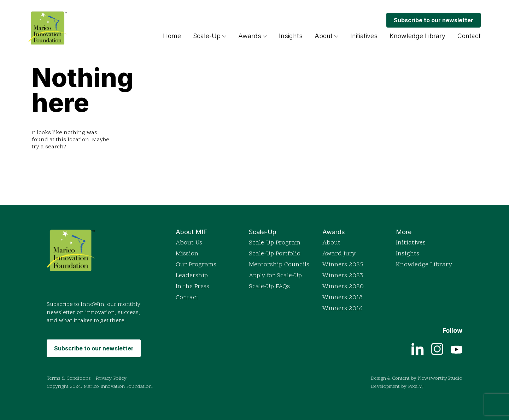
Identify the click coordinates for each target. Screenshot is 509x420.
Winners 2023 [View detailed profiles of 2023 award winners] (343, 276)
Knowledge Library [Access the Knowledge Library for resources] (417, 36)
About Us (189, 243)
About (324, 36)
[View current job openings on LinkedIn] (418, 349)
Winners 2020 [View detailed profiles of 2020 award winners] (343, 287)
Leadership (192, 276)
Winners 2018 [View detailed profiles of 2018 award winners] (343, 298)
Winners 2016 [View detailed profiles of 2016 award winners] (343, 309)
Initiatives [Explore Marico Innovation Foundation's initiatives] (364, 36)
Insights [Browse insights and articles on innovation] (291, 36)
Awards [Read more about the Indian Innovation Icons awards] (253, 36)
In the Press (192, 287)
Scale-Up (207, 36)
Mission (187, 254)
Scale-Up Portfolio (275, 254)
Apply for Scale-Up (275, 276)
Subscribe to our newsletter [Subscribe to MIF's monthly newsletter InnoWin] (434, 20)
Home (172, 36)
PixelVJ (416, 387)
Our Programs (196, 265)
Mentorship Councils (279, 265)
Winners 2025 (343, 265)
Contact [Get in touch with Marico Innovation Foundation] (469, 36)
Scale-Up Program (275, 243)
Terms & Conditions (69, 378)
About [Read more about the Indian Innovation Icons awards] (331, 243)
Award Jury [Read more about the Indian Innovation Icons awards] (339, 254)
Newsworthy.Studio (440, 378)
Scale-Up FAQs (269, 287)
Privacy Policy (111, 378)
